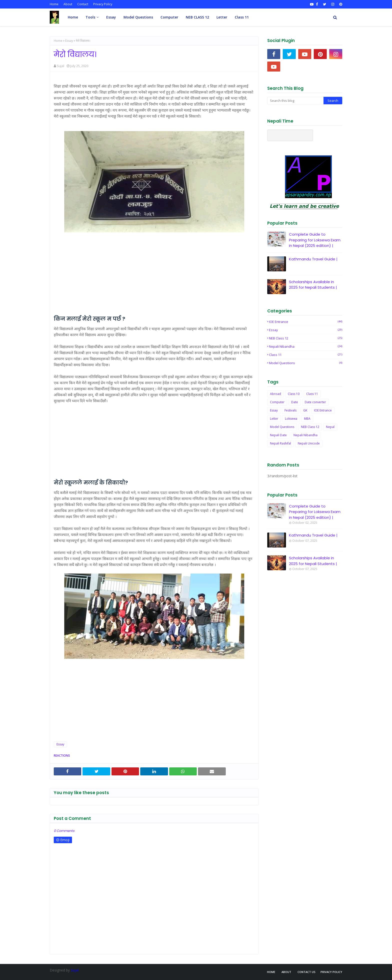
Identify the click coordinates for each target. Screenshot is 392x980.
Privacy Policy (103, 4)
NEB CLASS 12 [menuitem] (197, 17)
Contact (83, 4)
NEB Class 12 (306, 338)
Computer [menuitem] (169, 17)
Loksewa (291, 419)
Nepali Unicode (309, 443)
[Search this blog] (295, 101)
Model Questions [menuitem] (138, 17)
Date (295, 402)
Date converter (315, 402)
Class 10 (294, 394)
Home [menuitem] (73, 17)
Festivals (290, 410)
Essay (69, 41)
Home (54, 4)
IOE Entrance (306, 322)
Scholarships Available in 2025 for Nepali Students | (313, 285)
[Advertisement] (154, 281)
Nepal (330, 427)
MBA (307, 419)
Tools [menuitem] (90, 17)
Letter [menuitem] (222, 17)
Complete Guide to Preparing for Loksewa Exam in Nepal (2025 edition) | (315, 240)
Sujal (60, 66)
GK (305, 410)
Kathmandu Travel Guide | (313, 259)
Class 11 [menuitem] (242, 17)
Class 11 (306, 355)
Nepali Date (278, 435)
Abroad (275, 394)
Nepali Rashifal (280, 443)
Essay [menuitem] (111, 17)
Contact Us (306, 972)
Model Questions (306, 363)
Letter (274, 419)
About (68, 4)
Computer (277, 402)
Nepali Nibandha (306, 346)
